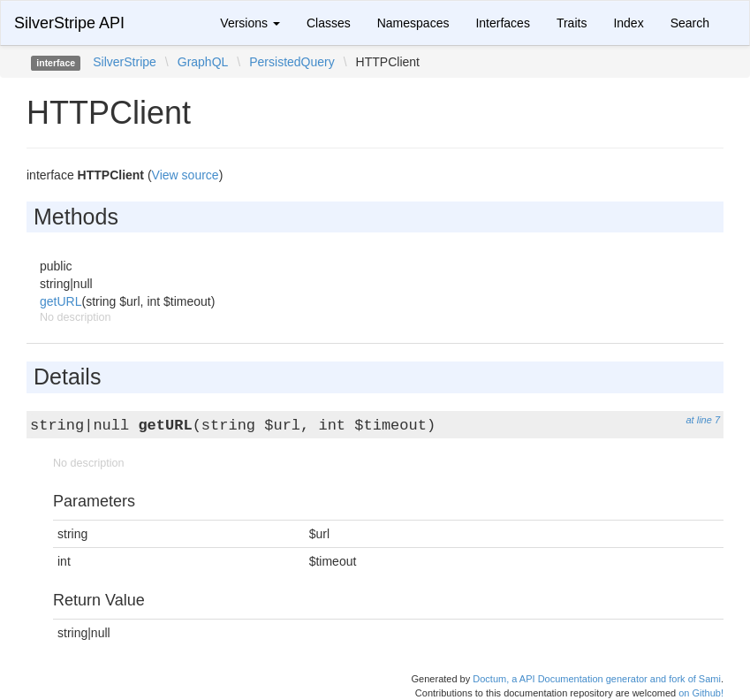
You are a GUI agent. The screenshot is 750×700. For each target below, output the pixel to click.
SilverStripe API (69, 23)
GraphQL (203, 62)
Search (690, 23)
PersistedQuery (292, 62)
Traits (572, 23)
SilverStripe (125, 62)
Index (628, 23)
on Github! (701, 693)
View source (186, 175)
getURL (61, 301)
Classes (329, 23)
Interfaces (502, 23)
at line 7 (703, 420)
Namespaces (413, 23)
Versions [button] (250, 23)
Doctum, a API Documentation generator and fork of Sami (597, 679)
